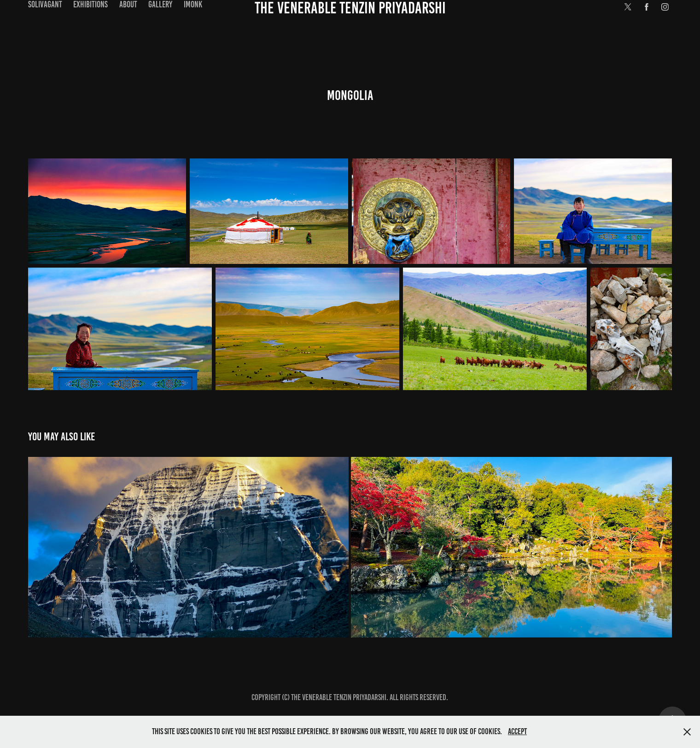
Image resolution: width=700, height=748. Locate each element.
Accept (517, 731)
